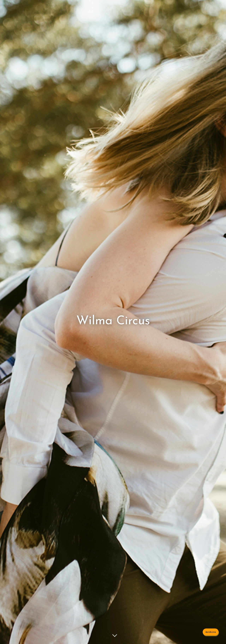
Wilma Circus (113, 321)
